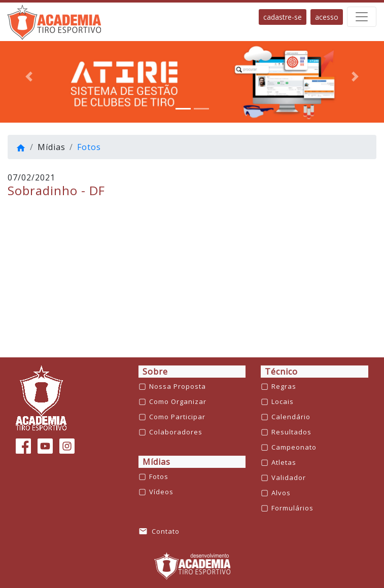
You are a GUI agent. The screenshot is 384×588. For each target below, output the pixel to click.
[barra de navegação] (362, 17)
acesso (327, 17)
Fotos (89, 147)
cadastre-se (283, 17)
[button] (29, 77)
